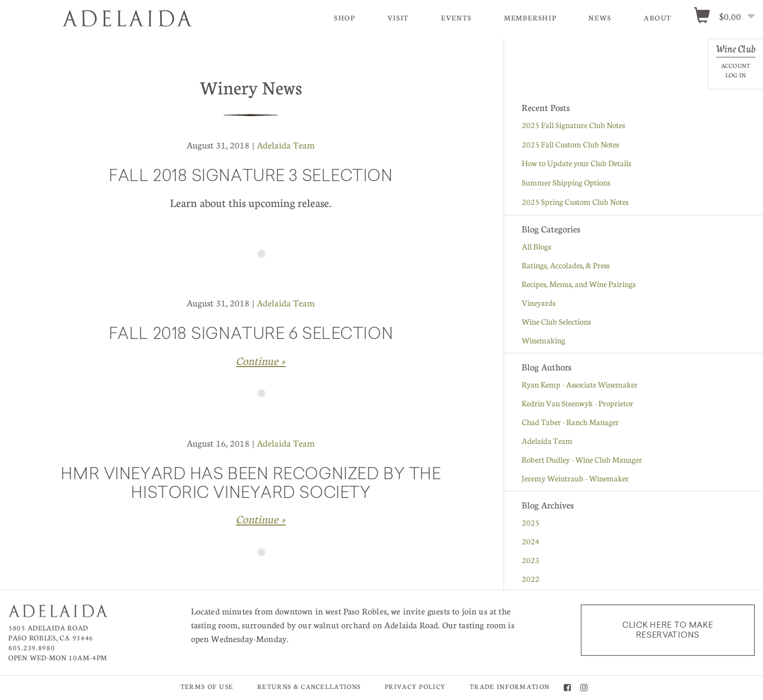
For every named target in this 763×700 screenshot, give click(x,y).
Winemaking (544, 340)
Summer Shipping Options (566, 182)
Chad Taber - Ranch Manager (570, 422)
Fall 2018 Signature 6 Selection (251, 335)
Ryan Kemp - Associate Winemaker (580, 384)
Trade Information (510, 686)
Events (457, 18)
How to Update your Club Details (576, 163)
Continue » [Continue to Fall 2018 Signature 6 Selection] (261, 360)
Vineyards (539, 303)
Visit (398, 18)
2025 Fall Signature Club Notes (573, 125)
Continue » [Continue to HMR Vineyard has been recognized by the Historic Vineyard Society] (261, 519)
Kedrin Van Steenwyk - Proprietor (577, 403)
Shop (345, 18)
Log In (736, 75)
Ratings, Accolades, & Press (566, 265)
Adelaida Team (286, 145)
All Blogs (536, 246)
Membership (530, 18)
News (600, 18)
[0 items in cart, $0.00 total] (728, 17)
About (658, 18)
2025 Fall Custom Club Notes (570, 144)
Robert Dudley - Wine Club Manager (582, 459)
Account (736, 65)
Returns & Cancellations (309, 686)
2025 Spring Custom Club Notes (575, 201)
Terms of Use (207, 686)
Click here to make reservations (668, 630)
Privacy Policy (415, 686)
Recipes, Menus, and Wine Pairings (579, 284)
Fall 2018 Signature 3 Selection (251, 177)
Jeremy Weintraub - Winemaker (575, 478)
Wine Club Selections (556, 321)
